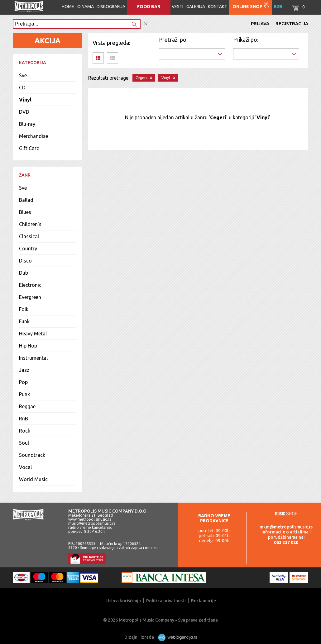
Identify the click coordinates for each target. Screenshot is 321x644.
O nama (86, 7)
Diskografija (111, 7)
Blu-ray (27, 124)
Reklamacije (204, 601)
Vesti (177, 7)
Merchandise (34, 136)
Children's (30, 224)
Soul (24, 443)
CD (22, 88)
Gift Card (29, 148)
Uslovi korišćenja (124, 601)
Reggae (27, 406)
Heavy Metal (33, 334)
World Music (33, 479)
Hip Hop (28, 346)
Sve (23, 75)
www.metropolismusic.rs (90, 519)
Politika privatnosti (166, 601)
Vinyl (25, 100)
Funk (24, 321)
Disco (25, 261)
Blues (25, 212)
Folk (24, 309)
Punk (24, 394)
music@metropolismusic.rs (92, 523)
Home (68, 7)
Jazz (24, 370)
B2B (278, 7)
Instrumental (33, 358)
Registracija (292, 24)
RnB (24, 419)
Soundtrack (32, 455)
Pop (23, 382)
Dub (24, 273)
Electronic (30, 285)
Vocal (25, 467)
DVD (24, 112)
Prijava (260, 24)
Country (28, 249)
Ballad (26, 200)
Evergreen (30, 297)
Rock (25, 431)
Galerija (196, 7)
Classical (29, 236)
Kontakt (218, 7)
